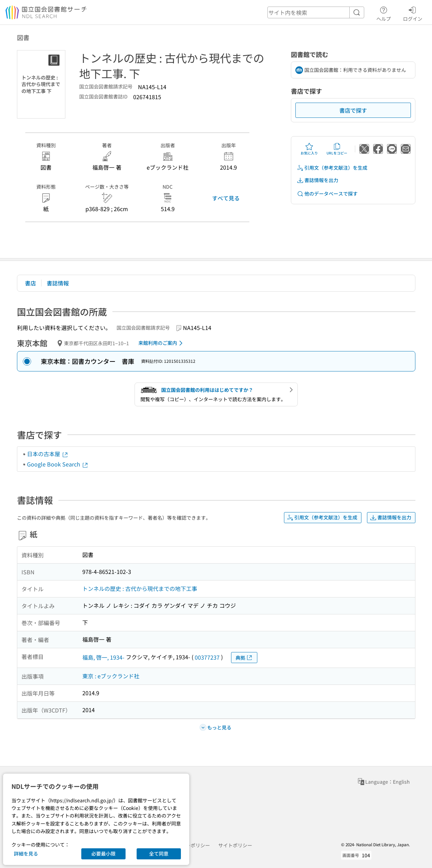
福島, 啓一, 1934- (103, 657)
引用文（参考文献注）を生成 (332, 168)
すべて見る (226, 198)
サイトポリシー (235, 845)
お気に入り (309, 149)
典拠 (244, 658)
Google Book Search (58, 464)
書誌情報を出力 (318, 180)
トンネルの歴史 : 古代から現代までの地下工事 (140, 588)
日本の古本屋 (48, 454)
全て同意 (159, 853)
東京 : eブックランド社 (111, 676)
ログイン (413, 13)
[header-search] (316, 12)
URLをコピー (337, 149)
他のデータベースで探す (327, 194)
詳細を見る (26, 853)
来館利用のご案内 (162, 343)
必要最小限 (103, 853)
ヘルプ (384, 13)
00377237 (207, 657)
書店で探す (353, 110)
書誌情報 (58, 283)
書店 (30, 283)
